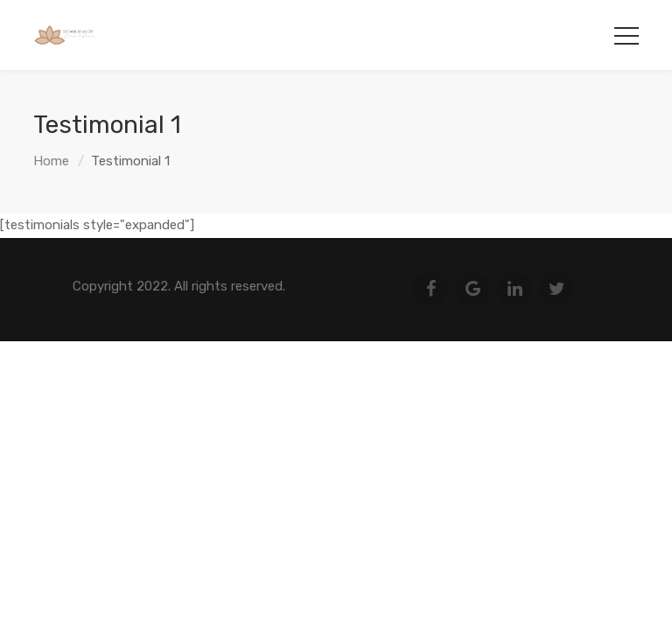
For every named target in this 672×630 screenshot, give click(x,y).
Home (51, 161)
